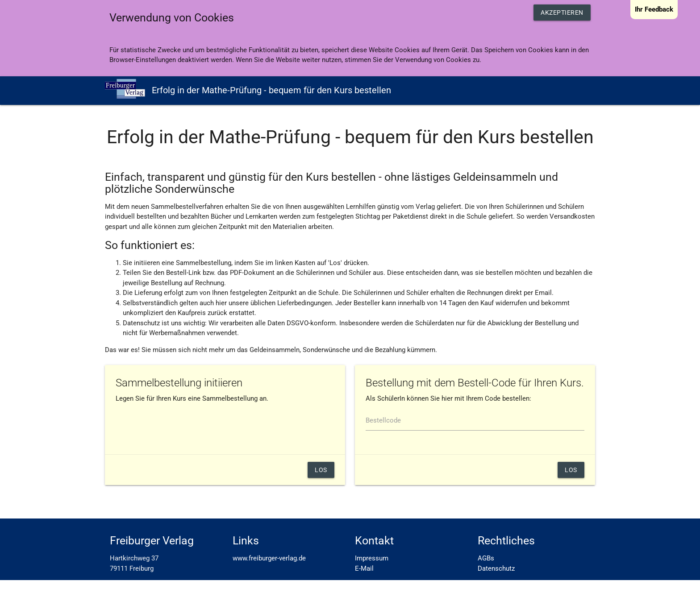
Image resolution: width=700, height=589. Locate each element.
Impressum (372, 558)
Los (321, 470)
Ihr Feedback (654, 9)
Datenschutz (496, 568)
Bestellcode (383, 420)
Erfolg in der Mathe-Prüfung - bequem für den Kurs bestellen (248, 89)
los (571, 470)
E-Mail (364, 568)
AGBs (486, 558)
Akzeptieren (562, 12)
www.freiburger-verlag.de (269, 558)
